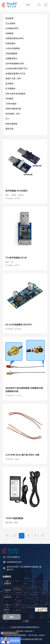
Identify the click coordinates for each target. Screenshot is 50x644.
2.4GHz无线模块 (13, 48)
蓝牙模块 (9, 84)
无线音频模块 (11, 54)
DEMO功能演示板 (13, 109)
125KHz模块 (11, 104)
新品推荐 (9, 18)
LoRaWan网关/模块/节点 (17, 69)
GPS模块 (9, 99)
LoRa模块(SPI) (12, 28)
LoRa (35, 635)
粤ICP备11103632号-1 (25, 631)
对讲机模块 (10, 43)
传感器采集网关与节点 (15, 74)
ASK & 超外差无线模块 (15, 94)
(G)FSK (42, 635)
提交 (12, 617)
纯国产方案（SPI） (14, 79)
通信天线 (9, 129)
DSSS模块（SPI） (13, 114)
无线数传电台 (11, 58)
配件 (7, 119)
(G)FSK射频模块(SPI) (15, 64)
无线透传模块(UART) (15, 38)
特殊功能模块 (11, 124)
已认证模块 (10, 23)
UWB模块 (10, 33)
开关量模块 (10, 89)
